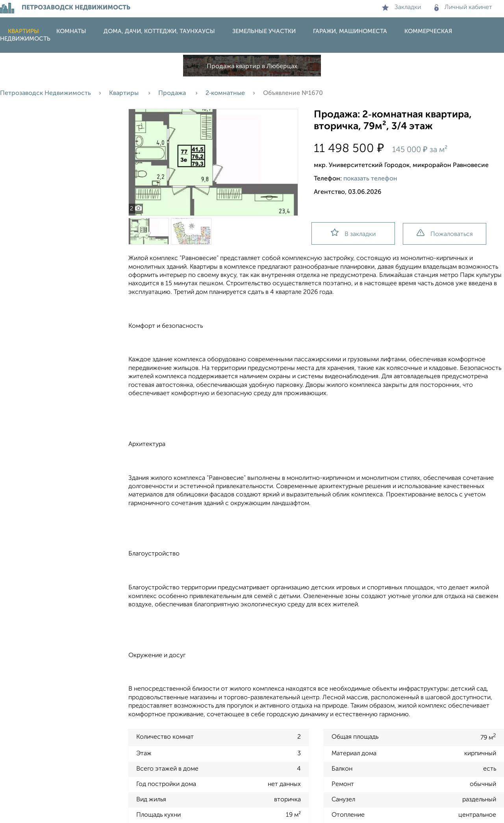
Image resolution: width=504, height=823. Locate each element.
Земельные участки (264, 31)
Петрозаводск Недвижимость (45, 93)
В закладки (353, 233)
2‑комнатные (225, 93)
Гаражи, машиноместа (350, 31)
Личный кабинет (463, 7)
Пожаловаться (445, 233)
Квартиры (23, 31)
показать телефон (370, 179)
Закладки (401, 7)
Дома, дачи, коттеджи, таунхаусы (159, 31)
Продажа (173, 93)
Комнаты (71, 31)
